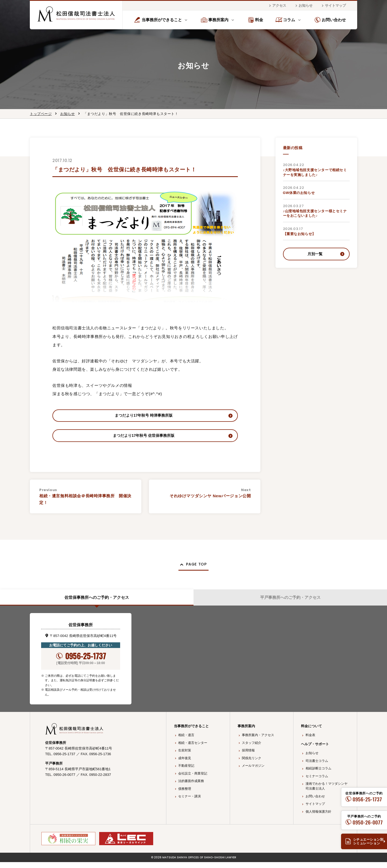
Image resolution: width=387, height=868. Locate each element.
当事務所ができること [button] (158, 20)
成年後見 (185, 764)
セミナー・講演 (189, 802)
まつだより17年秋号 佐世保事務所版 (144, 438)
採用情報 (248, 756)
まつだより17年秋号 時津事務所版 (144, 416)
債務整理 (185, 795)
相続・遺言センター (193, 749)
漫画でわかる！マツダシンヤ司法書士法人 (327, 792)
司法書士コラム (317, 767)
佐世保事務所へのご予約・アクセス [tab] (97, 602)
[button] (193, 568)
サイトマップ (333, 6)
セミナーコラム (317, 782)
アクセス (277, 6)
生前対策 (185, 756)
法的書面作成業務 (191, 787)
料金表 (310, 741)
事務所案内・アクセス (258, 741)
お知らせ (303, 6)
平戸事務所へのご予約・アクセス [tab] (290, 602)
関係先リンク (252, 764)
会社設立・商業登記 (193, 779)
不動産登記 (186, 772)
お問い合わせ (330, 20)
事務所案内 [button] (215, 20)
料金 (255, 20)
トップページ (41, 114)
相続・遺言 (186, 741)
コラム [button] (285, 20)
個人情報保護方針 (318, 817)
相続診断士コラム (318, 774)
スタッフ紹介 (252, 749)
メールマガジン (253, 772)
